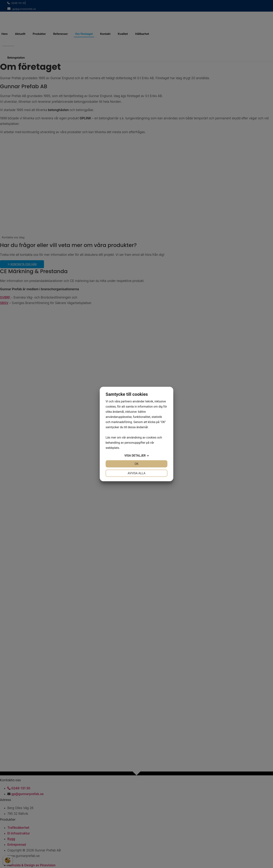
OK (136, 464)
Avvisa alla (137, 473)
